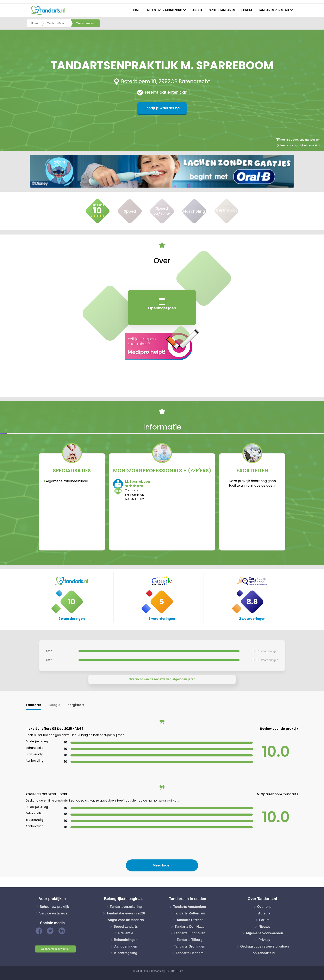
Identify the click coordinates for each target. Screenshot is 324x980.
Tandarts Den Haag (190, 927)
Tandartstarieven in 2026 (126, 913)
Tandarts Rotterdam (190, 913)
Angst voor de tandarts (126, 920)
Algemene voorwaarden (264, 933)
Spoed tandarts (222, 10)
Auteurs (264, 913)
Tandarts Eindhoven (190, 933)
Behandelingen (126, 940)
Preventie (126, 933)
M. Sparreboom (138, 482)
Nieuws (264, 927)
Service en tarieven (54, 913)
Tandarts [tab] (33, 705)
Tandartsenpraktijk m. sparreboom (88, 23)
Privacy (264, 940)
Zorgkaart (76, 705)
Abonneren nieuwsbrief (55, 949)
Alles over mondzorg (164, 10)
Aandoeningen (126, 946)
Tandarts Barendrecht (59, 23)
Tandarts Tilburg (190, 940)
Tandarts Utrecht (190, 920)
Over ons (264, 907)
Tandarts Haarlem (189, 953)
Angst (197, 10)
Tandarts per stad (274, 10)
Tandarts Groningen (190, 946)
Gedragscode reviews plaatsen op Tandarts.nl (265, 950)
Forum (247, 10)
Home (136, 10)
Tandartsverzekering (126, 907)
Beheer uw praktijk (54, 907)
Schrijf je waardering (162, 108)
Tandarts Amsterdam (189, 907)
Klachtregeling (126, 953)
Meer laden (162, 865)
